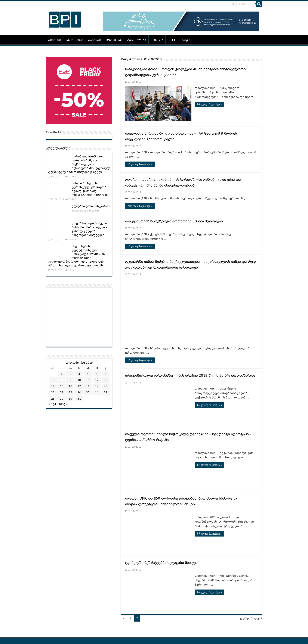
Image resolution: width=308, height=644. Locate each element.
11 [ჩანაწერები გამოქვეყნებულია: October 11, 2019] (88, 380)
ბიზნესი (54, 40)
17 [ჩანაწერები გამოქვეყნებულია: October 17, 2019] (79, 386)
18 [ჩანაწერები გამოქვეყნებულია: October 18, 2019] (88, 386)
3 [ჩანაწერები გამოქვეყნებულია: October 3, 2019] (79, 374)
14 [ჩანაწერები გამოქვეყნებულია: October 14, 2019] (53, 386)
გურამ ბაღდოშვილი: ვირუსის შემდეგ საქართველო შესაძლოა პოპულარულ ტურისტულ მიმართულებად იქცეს (79, 164)
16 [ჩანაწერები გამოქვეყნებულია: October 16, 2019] (70, 386)
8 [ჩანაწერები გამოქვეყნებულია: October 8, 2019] (62, 380)
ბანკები (94, 40)
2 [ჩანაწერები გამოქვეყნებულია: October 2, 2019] (70, 374)
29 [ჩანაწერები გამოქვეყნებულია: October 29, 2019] (62, 399)
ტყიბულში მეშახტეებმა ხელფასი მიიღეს (161, 563)
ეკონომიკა (74, 40)
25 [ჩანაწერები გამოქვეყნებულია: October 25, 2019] (88, 392)
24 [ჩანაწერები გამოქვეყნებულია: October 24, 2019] (79, 392)
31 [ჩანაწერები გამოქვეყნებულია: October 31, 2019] (79, 399)
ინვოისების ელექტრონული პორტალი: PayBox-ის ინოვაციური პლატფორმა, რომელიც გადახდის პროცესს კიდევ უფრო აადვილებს (76, 256)
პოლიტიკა (114, 40)
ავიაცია (157, 40)
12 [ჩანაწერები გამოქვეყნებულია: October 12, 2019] (97, 380)
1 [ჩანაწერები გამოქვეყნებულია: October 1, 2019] (62, 374)
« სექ (52, 404)
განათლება (137, 40)
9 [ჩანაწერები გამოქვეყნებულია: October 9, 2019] (70, 380)
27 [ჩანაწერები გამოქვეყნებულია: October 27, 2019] (105, 392)
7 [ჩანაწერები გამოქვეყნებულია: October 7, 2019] (53, 380)
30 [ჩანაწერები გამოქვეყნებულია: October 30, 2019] (70, 399)
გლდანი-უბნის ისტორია (91, 206)
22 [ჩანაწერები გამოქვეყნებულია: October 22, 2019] (62, 392)
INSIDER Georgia (179, 40)
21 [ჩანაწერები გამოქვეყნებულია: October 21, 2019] (53, 392)
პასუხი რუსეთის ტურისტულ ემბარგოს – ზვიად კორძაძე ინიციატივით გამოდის (90, 189)
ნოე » (64, 404)
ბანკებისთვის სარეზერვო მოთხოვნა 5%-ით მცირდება (174, 221)
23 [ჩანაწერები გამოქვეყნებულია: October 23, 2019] (70, 392)
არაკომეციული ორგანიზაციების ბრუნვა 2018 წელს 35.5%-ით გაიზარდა (190, 376)
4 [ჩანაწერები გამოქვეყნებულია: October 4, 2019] (88, 374)
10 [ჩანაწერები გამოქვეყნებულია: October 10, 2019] (79, 380)
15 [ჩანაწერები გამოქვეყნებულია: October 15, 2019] (62, 386)
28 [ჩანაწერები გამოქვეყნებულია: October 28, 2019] (53, 399)
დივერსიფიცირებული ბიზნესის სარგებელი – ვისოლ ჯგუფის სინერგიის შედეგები (89, 229)
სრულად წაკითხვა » (210, 104)
